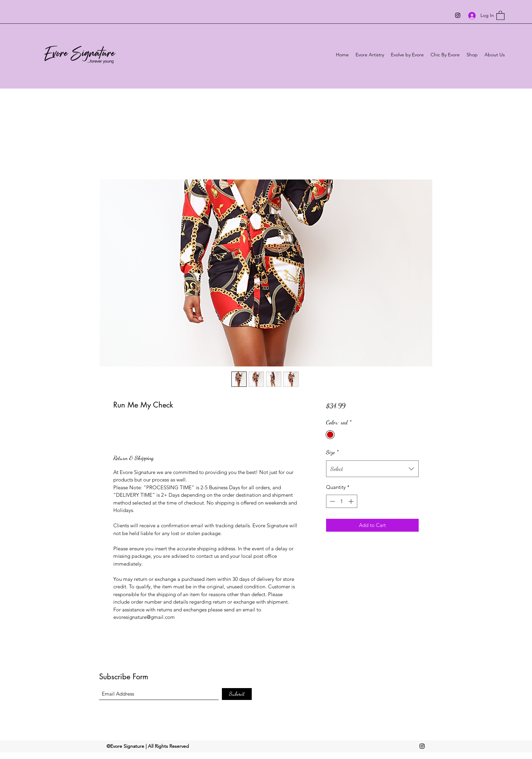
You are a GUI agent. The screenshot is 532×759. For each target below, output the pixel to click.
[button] (500, 15)
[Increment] (352, 501)
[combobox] (372, 469)
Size (332, 452)
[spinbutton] (341, 501)
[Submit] (237, 694)
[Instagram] (458, 15)
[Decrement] (332, 501)
